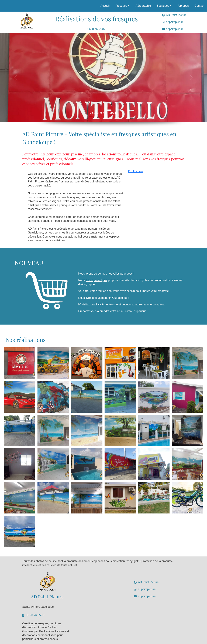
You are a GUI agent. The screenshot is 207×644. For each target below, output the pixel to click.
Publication (135, 171)
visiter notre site (108, 304)
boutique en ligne (97, 280)
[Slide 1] (91, 117)
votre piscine (95, 174)
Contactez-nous (52, 237)
